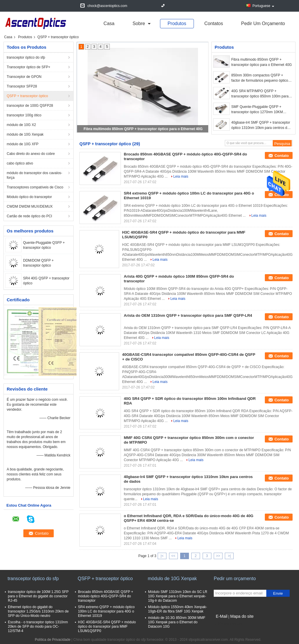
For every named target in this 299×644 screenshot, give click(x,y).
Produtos (177, 23)
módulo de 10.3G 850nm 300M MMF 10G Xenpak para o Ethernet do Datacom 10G (177, 622)
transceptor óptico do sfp (26, 57)
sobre (139, 23)
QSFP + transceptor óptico (27, 96)
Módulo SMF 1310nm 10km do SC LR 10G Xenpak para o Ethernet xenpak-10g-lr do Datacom (178, 596)
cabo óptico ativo (20, 163)
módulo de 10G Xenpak (25, 134)
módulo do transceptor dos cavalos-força (34, 175)
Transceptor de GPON (24, 77)
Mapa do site (242, 616)
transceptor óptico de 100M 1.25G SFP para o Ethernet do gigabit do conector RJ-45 (38, 596)
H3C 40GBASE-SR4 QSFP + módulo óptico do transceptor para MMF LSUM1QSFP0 (107, 626)
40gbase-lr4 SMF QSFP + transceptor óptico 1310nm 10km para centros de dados (261, 125)
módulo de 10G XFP (23, 144)
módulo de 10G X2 (21, 125)
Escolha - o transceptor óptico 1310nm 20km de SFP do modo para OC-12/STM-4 (38, 626)
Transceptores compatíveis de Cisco (35, 187)
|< (162, 556)
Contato (282, 156)
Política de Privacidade (53, 640)
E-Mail (222, 616)
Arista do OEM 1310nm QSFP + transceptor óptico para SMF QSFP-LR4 (188, 315)
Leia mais (181, 176)
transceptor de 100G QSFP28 (30, 106)
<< (173, 556)
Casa (109, 23)
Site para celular (228, 624)
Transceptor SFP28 (22, 86)
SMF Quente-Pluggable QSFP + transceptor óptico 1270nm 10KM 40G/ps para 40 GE (257, 110)
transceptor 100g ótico (24, 115)
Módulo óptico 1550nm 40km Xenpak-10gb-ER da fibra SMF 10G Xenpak (178, 609)
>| (229, 556)
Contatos (214, 23)
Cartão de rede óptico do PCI (29, 216)
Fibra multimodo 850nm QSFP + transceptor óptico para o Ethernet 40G (143, 129)
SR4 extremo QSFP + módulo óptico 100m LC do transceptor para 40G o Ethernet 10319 (106, 611)
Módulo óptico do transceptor (29, 197)
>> (218, 556)
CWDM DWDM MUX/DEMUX (30, 206)
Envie (278, 593)
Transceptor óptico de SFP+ (28, 67)
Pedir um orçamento (263, 23)
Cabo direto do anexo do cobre (31, 154)
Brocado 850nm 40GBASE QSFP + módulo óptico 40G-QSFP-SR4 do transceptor (106, 596)
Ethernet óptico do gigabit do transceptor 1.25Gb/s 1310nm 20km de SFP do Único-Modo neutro (38, 611)
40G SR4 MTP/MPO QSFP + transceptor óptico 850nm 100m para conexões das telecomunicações (260, 94)
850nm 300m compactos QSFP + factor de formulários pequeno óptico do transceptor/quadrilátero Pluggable (260, 78)
